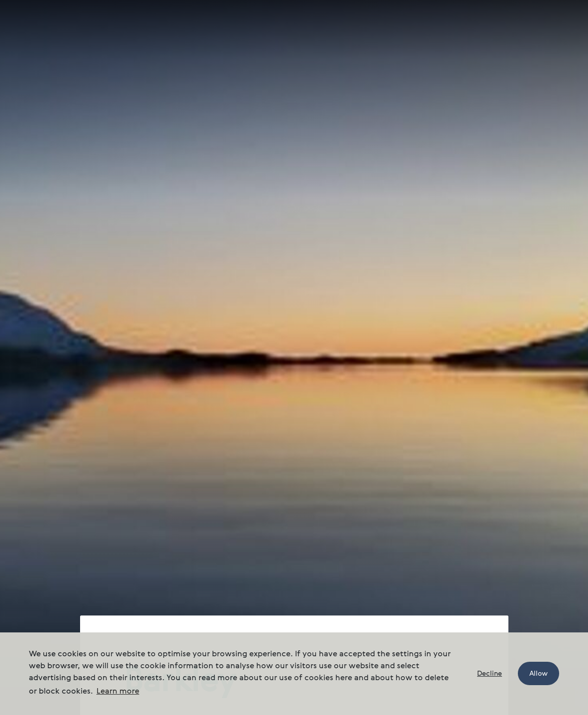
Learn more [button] (118, 692)
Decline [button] (490, 674)
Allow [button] (539, 674)
